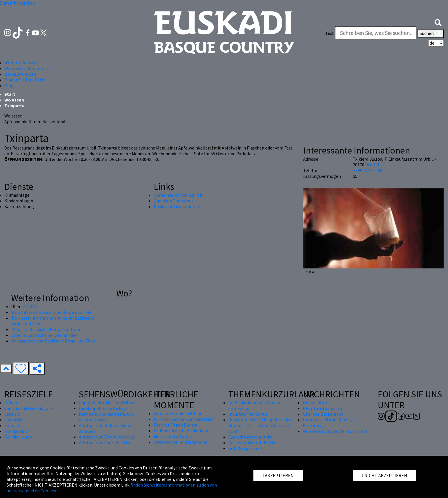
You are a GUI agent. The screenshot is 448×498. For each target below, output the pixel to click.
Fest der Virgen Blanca (175, 425)
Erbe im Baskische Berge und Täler (45, 335)
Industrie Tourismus (248, 414)
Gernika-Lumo (18, 437)
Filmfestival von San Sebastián (184, 419)
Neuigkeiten (315, 403)
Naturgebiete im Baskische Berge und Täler (53, 341)
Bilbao (11, 403)
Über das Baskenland (323, 414)
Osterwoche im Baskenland (180, 442)
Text (330, 33)
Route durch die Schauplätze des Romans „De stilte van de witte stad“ (260, 425)
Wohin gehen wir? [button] (22, 63)
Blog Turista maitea (322, 408)
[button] (438, 22)
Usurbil (372, 165)
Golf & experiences (246, 448)
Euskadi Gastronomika (250, 437)
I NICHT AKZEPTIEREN (385, 475)
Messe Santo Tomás (173, 436)
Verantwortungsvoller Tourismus (335, 431)
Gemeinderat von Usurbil (178, 195)
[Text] (376, 33)
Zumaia (12, 425)
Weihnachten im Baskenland (182, 431)
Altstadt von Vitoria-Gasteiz (106, 437)
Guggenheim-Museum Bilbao (107, 403)
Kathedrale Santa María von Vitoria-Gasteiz (106, 417)
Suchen (431, 34)
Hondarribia (16, 431)
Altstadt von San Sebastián (105, 443)
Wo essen (14, 100)
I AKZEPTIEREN (278, 475)
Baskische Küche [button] (20, 74)
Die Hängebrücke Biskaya (103, 408)
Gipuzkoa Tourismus (174, 201)
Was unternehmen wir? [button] (27, 68)
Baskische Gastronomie (177, 206)
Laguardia (14, 420)
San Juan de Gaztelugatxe (29, 408)
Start (10, 94)
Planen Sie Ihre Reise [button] (25, 80)
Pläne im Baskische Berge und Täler (46, 329)
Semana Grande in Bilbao (178, 413)
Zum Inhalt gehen (18, 3)
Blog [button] (9, 85)
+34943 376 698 (368, 170)
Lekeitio (12, 414)
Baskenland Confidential (252, 443)
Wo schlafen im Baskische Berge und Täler (52, 312)
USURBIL (30, 306)
